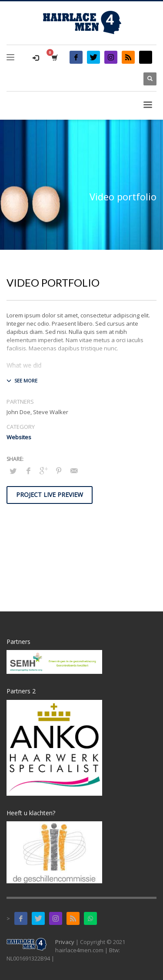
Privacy (65, 942)
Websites (19, 437)
